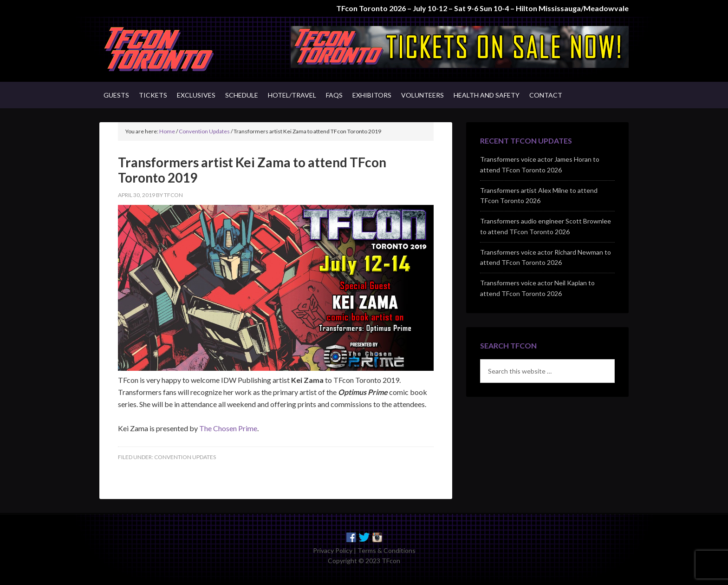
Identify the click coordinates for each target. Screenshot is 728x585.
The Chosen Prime (228, 428)
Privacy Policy (333, 550)
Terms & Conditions (387, 550)
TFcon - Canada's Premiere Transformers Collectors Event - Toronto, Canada (178, 49)
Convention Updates (185, 457)
